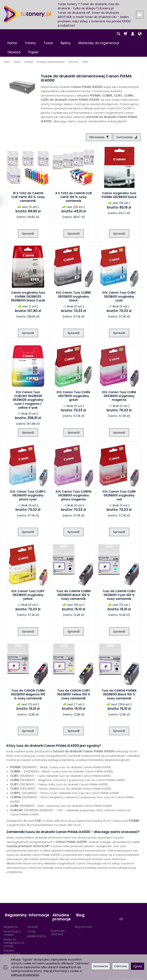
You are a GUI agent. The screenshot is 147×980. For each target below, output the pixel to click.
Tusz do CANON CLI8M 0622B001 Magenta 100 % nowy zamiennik (28, 695)
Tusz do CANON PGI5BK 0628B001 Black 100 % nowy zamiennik (119, 695)
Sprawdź (28, 234)
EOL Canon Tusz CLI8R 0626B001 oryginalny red (119, 496)
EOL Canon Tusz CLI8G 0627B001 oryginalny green (73, 397)
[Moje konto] (133, 34)
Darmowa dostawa (58, 930)
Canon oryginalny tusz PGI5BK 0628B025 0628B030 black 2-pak (28, 297)
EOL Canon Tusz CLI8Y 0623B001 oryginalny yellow (28, 596)
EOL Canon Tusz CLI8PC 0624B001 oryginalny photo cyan (28, 496)
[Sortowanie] (126, 138)
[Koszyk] (126, 34)
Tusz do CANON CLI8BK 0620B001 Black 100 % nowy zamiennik (74, 596)
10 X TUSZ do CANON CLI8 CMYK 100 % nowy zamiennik (28, 198)
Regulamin (11, 924)
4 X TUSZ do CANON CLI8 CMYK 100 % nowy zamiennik (73, 198)
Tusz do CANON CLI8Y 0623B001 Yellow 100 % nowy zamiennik (74, 695)
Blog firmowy (84, 924)
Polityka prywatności (12, 950)
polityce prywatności (25, 975)
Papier (33, 52)
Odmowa (120, 966)
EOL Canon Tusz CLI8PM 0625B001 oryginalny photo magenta (73, 496)
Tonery (30, 43)
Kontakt (33, 924)
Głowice (14, 52)
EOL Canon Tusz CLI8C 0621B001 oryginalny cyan (119, 297)
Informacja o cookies (12, 931)
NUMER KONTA (37, 934)
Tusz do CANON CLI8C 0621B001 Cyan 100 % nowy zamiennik (119, 596)
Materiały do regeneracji (99, 43)
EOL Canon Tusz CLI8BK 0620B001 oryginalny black (74, 297)
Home (12, 43)
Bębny (66, 43)
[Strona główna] (28, 14)
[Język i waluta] (140, 34)
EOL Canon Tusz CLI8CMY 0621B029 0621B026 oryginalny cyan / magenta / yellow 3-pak (28, 400)
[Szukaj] (118, 34)
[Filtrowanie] (97, 138)
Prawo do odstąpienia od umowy (14, 940)
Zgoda (138, 966)
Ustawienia (101, 966)
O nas (31, 929)
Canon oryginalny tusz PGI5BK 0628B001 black (119, 196)
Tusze (48, 43)
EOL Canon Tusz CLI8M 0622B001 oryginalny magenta (119, 397)
